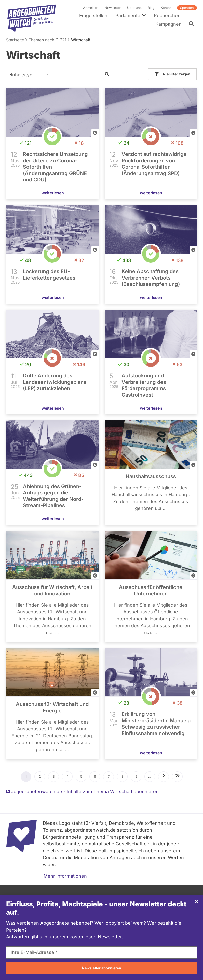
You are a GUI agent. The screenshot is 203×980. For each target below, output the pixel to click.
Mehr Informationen (65, 876)
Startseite (15, 40)
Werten (176, 858)
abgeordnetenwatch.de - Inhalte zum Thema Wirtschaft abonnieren (82, 792)
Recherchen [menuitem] (167, 15)
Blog (151, 8)
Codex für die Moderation (71, 858)
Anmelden (91, 8)
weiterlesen (53, 193)
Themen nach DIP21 (48, 40)
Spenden (187, 8)
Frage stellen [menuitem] (93, 15)
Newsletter (113, 8)
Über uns (134, 8)
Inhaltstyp (22, 75)
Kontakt (167, 8)
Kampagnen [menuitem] (168, 24)
